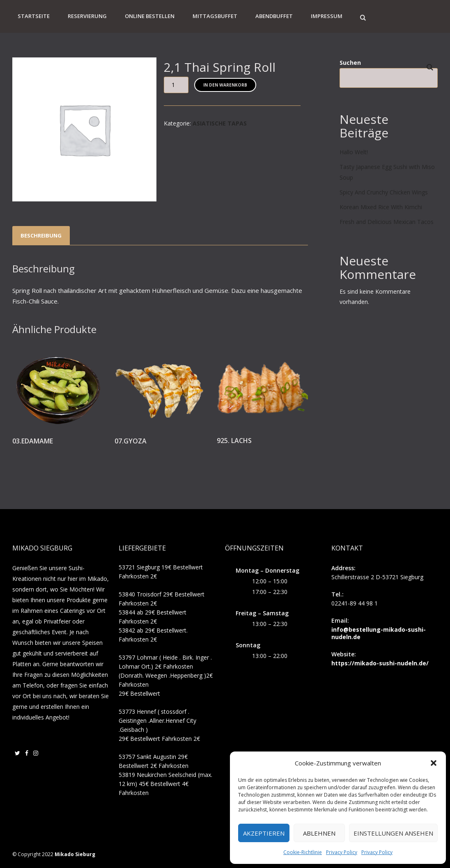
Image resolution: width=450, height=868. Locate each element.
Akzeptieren (264, 833)
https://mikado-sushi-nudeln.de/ (380, 663)
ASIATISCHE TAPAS (220, 123)
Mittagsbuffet (215, 16)
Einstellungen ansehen (393, 833)
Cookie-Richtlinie (303, 852)
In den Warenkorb (225, 85)
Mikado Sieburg (75, 854)
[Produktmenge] (176, 85)
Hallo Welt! (354, 152)
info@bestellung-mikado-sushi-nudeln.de (379, 633)
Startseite (34, 16)
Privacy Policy (342, 852)
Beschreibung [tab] (41, 235)
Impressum (327, 16)
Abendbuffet (274, 16)
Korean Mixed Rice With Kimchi (381, 207)
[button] (434, 763)
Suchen (350, 63)
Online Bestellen (150, 16)
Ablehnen (319, 833)
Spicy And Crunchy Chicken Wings (384, 192)
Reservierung (87, 16)
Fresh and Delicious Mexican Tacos (387, 222)
